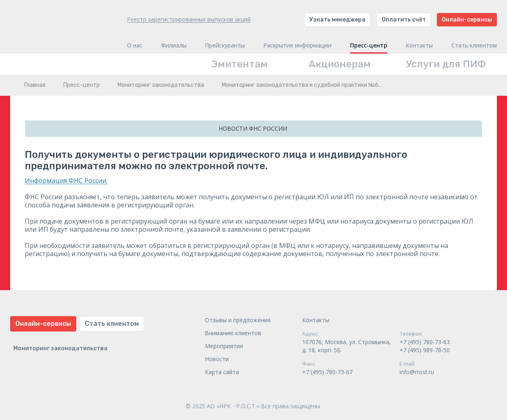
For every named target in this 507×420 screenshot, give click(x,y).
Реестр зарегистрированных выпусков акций (189, 19)
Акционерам (340, 64)
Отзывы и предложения (238, 320)
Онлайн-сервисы (467, 20)
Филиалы (174, 45)
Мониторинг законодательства (161, 85)
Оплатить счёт (404, 20)
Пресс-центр (369, 45)
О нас (135, 45)
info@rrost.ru (417, 372)
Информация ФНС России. (66, 181)
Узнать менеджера (337, 20)
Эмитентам (240, 64)
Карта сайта (222, 372)
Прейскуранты (225, 45)
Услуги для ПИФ (446, 64)
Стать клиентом (474, 45)
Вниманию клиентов (233, 333)
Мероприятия (224, 346)
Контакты (419, 45)
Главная (35, 85)
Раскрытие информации (297, 45)
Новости (217, 359)
